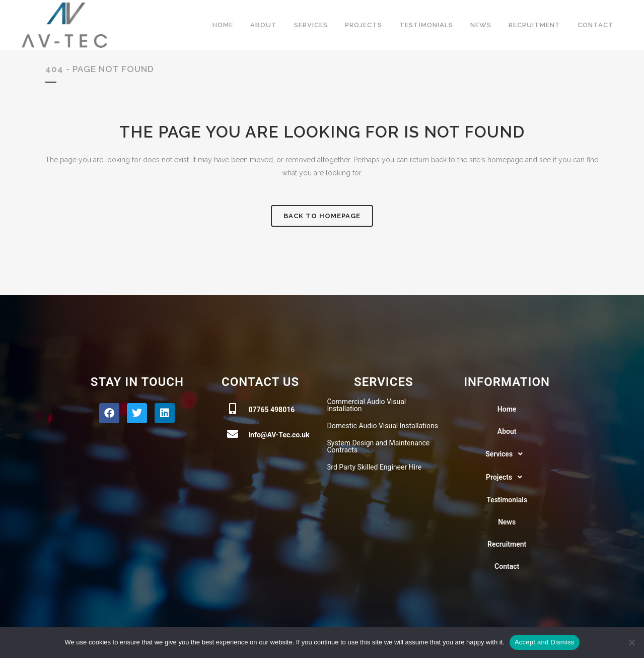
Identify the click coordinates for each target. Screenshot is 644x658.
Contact (507, 566)
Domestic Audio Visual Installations (383, 426)
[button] (507, 454)
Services (507, 454)
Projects (507, 477)
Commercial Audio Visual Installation (367, 405)
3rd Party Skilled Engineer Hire (375, 467)
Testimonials (507, 500)
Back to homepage (322, 216)
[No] (631, 642)
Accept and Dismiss (545, 642)
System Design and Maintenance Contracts (379, 446)
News (507, 522)
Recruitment (507, 544)
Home (507, 409)
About (507, 431)
